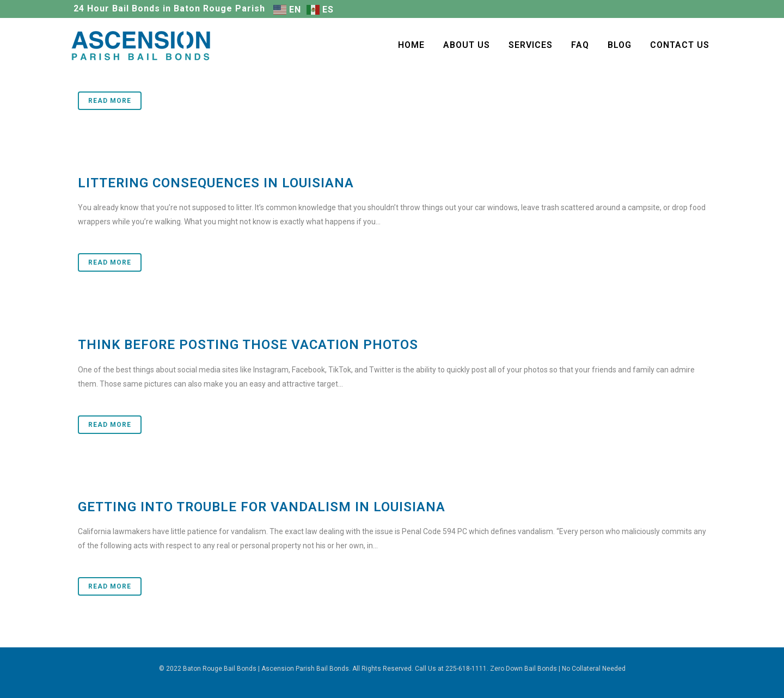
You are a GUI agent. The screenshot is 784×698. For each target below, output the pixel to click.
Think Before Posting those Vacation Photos (248, 345)
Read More (110, 101)
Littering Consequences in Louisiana (216, 183)
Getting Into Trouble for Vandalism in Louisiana (262, 507)
